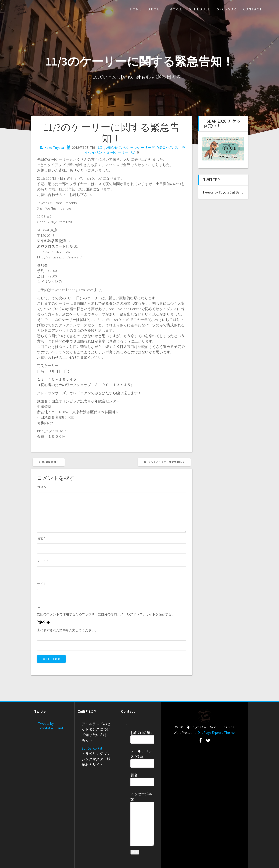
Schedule (200, 9)
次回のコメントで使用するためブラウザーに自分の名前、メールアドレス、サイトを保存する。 (106, 614)
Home (136, 9)
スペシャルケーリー (135, 148)
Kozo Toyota (54, 148)
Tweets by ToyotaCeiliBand (223, 192)
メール (43, 561)
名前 (41, 538)
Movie (176, 9)
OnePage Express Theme (216, 732)
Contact (253, 9)
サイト (42, 584)
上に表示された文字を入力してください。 (67, 630)
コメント (43, 487)
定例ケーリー (118, 152)
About (155, 9)
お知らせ (111, 148)
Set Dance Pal (92, 748)
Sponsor (227, 9)
